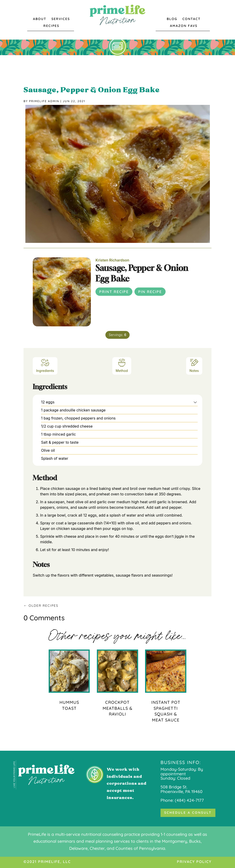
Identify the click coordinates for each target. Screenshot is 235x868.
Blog (172, 19)
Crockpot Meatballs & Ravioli (117, 708)
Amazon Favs (184, 26)
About (40, 19)
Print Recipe (114, 292)
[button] (195, 402)
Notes (194, 365)
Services (61, 19)
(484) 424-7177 (189, 800)
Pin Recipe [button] (150, 292)
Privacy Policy (194, 862)
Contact (192, 19)
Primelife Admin (44, 101)
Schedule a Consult (188, 813)
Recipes (51, 26)
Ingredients (45, 365)
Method (122, 365)
